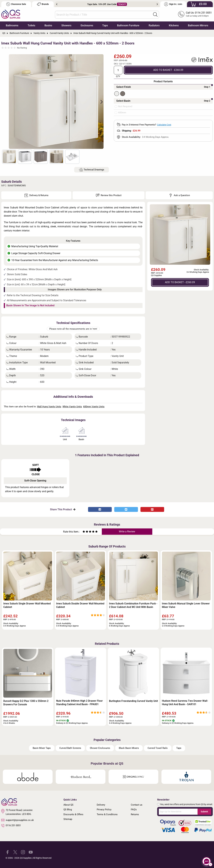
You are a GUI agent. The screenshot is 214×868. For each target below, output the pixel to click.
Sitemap (68, 819)
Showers (66, 25)
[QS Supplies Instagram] (23, 852)
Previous (57, 4)
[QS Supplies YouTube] (31, 852)
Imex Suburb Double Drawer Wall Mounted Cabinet (80, 605)
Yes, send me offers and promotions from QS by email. (186, 804)
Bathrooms (12, 25)
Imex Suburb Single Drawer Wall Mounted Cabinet (27, 605)
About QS (68, 805)
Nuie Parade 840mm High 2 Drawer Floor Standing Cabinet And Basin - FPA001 (79, 703)
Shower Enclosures (100, 748)
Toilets (31, 25)
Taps (105, 25)
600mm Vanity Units (94, 407)
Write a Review (127, 532)
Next (157, 4)
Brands (43, 4)
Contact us (137, 805)
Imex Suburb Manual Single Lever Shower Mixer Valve (186, 605)
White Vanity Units (72, 407)
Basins (48, 25)
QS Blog (68, 810)
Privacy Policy (104, 810)
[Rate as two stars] (85, 532)
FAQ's (134, 810)
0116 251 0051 (11, 826)
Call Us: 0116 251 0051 (199, 13)
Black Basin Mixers (129, 748)
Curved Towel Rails (158, 748)
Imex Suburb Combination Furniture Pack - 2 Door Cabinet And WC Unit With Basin (133, 605)
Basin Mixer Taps (42, 748)
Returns (135, 814)
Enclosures (87, 25)
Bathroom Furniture (128, 25)
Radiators (154, 25)
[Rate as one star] (84, 532)
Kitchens (174, 25)
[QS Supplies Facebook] (7, 852)
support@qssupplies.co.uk (18, 820)
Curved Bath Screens (70, 748)
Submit (204, 812)
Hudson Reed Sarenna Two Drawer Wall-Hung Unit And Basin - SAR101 (185, 703)
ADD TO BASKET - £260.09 (168, 70)
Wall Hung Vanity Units (49, 407)
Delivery (101, 805)
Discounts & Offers (73, 814)
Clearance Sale (16, 4)
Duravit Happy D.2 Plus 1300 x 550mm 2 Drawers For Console (26, 703)
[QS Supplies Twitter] (15, 852)
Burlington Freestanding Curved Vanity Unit (133, 701)
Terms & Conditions (107, 814)
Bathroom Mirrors (198, 25)
